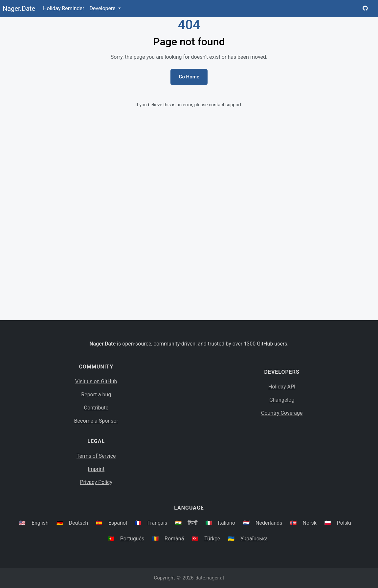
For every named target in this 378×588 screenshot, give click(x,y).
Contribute (96, 408)
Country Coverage (282, 413)
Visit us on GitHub (96, 381)
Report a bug (96, 395)
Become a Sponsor (96, 421)
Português (132, 539)
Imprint (96, 469)
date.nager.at (210, 578)
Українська (254, 539)
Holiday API (282, 387)
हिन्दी (192, 523)
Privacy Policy (96, 482)
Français (157, 523)
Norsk (310, 523)
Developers (103, 8)
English (40, 523)
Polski (344, 523)
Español (118, 523)
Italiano (226, 523)
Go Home (189, 77)
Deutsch (78, 523)
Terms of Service (96, 456)
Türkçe (212, 539)
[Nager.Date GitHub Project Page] (365, 9)
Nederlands (269, 523)
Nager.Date (19, 9)
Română (174, 539)
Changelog (282, 400)
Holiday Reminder (64, 8)
